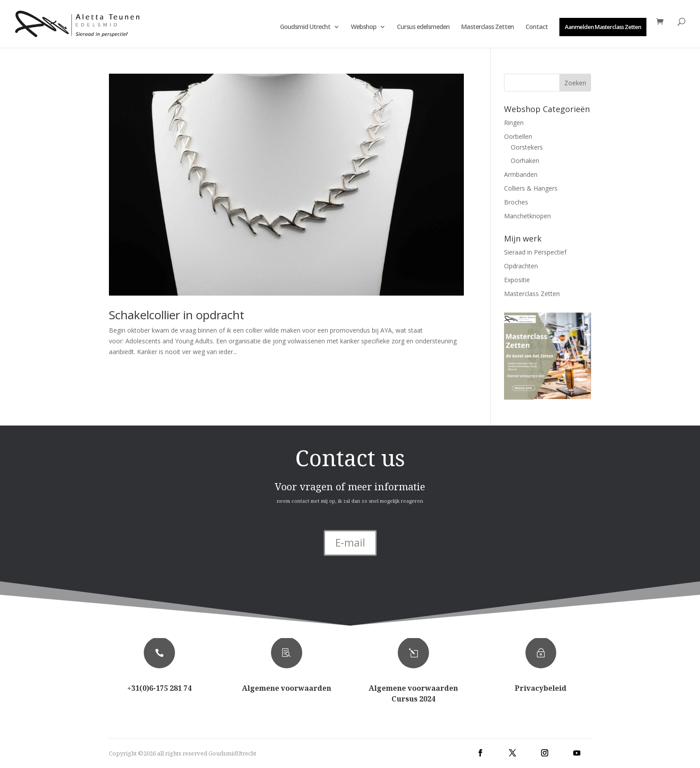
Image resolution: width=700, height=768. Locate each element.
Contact (537, 27)
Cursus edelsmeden (423, 27)
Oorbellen (518, 136)
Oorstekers (527, 147)
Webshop (364, 27)
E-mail (350, 543)
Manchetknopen (527, 216)
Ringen (514, 123)
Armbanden (521, 174)
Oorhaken (525, 161)
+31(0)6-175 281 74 (159, 688)
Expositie (517, 280)
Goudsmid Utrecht (305, 27)
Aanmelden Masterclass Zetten (603, 27)
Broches (516, 202)
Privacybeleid (541, 688)
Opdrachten (521, 266)
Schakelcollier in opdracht (177, 315)
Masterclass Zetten (487, 27)
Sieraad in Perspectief (535, 252)
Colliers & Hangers (531, 188)
